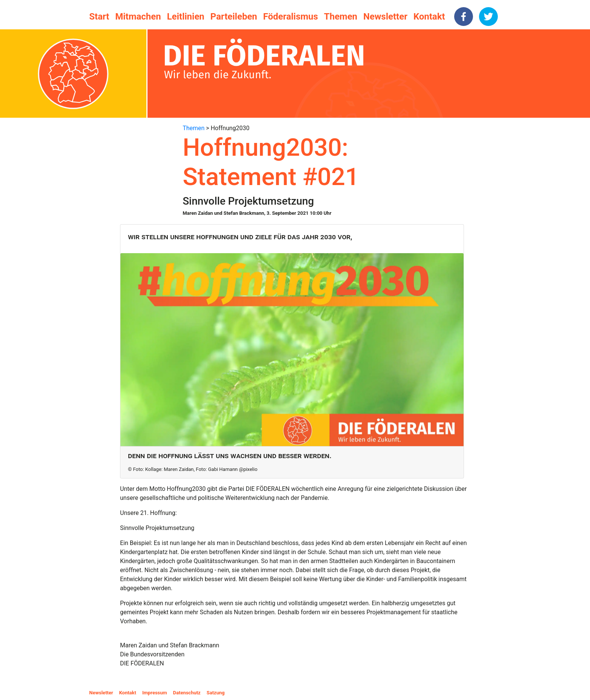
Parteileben (234, 17)
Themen (341, 17)
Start (99, 17)
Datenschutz (187, 693)
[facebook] (464, 17)
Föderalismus (290, 17)
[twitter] (488, 17)
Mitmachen (138, 17)
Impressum (155, 693)
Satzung (216, 693)
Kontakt (429, 17)
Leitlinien (186, 17)
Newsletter (385, 17)
